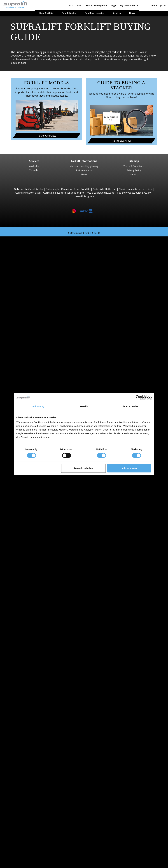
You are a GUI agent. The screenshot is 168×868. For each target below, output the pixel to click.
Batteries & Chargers (24, 742)
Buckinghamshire (29, 635)
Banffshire (25, 515)
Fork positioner (27, 717)
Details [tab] (84, 406)
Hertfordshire (27, 657)
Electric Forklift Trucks (31, 589)
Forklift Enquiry (21, 607)
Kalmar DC (31, 284)
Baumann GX (32, 341)
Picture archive (84, 170)
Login (114, 6)
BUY (71, 6)
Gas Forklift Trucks (29, 593)
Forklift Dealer (69, 13)
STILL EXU (31, 362)
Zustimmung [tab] (37, 406)
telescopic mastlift (29, 784)
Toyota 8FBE (32, 259)
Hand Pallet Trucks (29, 603)
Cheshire (24, 639)
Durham (23, 646)
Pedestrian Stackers (30, 355)
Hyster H (30, 288)
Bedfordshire (26, 518)
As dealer (34, 166)
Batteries (24, 745)
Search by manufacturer (26, 554)
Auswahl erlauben (84, 468)
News (84, 174)
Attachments (20, 706)
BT (20, 557)
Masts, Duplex (27, 731)
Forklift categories (23, 614)
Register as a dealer (24, 857)
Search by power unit (25, 582)
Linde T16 (30, 366)
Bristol (22, 539)
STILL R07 (30, 476)
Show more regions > (31, 525)
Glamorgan (25, 649)
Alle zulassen (129, 468)
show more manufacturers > (35, 579)
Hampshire (25, 653)
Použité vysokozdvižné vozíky (134, 193)
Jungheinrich (26, 564)
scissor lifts (25, 781)
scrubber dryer (27, 766)
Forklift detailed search (26, 610)
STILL (22, 571)
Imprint (134, 174)
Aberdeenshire (27, 490)
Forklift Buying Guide (97, 6)
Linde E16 (30, 256)
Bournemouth (27, 536)
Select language (15, 864)
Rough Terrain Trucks (31, 295)
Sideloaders (25, 334)
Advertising (19, 834)
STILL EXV (30, 387)
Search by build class (24, 242)
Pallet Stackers (27, 383)
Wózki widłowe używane (100, 193)
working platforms (23, 774)
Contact (17, 827)
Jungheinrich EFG (35, 252)
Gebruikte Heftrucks (105, 189)
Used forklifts (46, 13)
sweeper (24, 759)
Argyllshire (25, 504)
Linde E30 (30, 274)
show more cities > (29, 550)
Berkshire (24, 522)
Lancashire (25, 667)
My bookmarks (129, 6)
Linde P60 (31, 479)
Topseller (34, 170)
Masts (16, 724)
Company (18, 823)
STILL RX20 (31, 249)
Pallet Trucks (26, 359)
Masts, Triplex (27, 735)
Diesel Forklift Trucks (31, 586)
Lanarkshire (26, 664)
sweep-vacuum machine (33, 763)
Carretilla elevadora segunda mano (64, 193)
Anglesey (24, 493)
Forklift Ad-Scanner (23, 795)
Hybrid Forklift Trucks (31, 600)
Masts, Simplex (27, 727)
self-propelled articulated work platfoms (42, 777)
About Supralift (159, 6)
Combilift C (31, 337)
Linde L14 (30, 391)
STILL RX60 (31, 281)
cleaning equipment (24, 756)
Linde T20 (30, 376)
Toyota (23, 575)
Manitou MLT (33, 320)
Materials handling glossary (84, 166)
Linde (22, 568)
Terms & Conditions (134, 166)
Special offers (20, 618)
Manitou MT (32, 313)
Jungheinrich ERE (35, 369)
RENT (80, 6)
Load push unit (27, 710)
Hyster (22, 561)
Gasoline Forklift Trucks (32, 596)
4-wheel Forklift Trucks (32, 270)
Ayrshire (23, 511)
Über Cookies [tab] (131, 406)
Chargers (24, 749)
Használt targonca (84, 196)
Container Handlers (30, 327)
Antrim (23, 501)
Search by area (21, 529)
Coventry (24, 547)
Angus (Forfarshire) (30, 497)
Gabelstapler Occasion (59, 189)
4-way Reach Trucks (30, 352)
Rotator (23, 713)
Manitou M (31, 298)
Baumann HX (33, 344)
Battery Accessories (30, 752)
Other (22, 720)
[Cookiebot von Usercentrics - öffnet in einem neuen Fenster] (138, 397)
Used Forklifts (82, 189)
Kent (21, 660)
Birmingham (26, 533)
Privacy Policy (134, 170)
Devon (22, 642)
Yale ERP (30, 263)
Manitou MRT (33, 316)
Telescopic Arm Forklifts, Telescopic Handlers (45, 309)
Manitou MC (32, 302)
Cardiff (23, 543)
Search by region (22, 486)
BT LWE (29, 373)
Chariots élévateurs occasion (135, 189)
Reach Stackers (27, 330)
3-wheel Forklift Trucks (32, 245)
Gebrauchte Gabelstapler (29, 189)
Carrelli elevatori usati (28, 193)
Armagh (23, 508)
